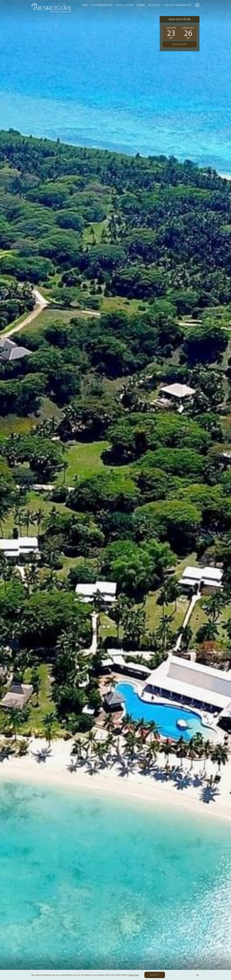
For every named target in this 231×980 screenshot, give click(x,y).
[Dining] (141, 5)
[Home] (85, 5)
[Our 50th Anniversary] (178, 5)
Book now (180, 44)
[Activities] (155, 5)
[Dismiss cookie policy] (198, 975)
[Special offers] (125, 5)
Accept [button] (155, 975)
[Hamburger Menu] (196, 5)
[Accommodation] (102, 5)
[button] (171, 33)
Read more (134, 975)
